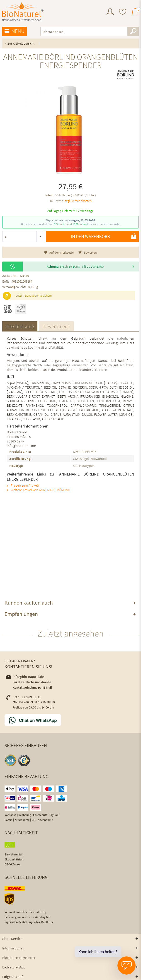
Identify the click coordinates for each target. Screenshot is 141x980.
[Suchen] (133, 31)
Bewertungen (56, 326)
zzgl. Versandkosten (78, 201)
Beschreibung (20, 326)
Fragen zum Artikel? (23, 485)
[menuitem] (110, 12)
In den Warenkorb (104, 236)
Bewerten (88, 252)
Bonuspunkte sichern (38, 295)
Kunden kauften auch (29, 603)
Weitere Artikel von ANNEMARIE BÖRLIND (39, 490)
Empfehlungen (21, 614)
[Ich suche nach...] (89, 31)
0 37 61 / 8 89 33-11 (23, 697)
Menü (15, 31)
